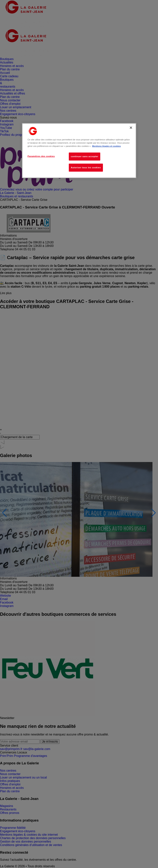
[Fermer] (131, 128)
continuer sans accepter (85, 156)
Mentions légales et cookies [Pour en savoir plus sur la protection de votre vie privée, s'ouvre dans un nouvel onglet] (106, 146)
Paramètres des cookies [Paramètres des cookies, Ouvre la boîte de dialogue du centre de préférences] (41, 156)
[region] (79, 150)
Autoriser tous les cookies (86, 168)
